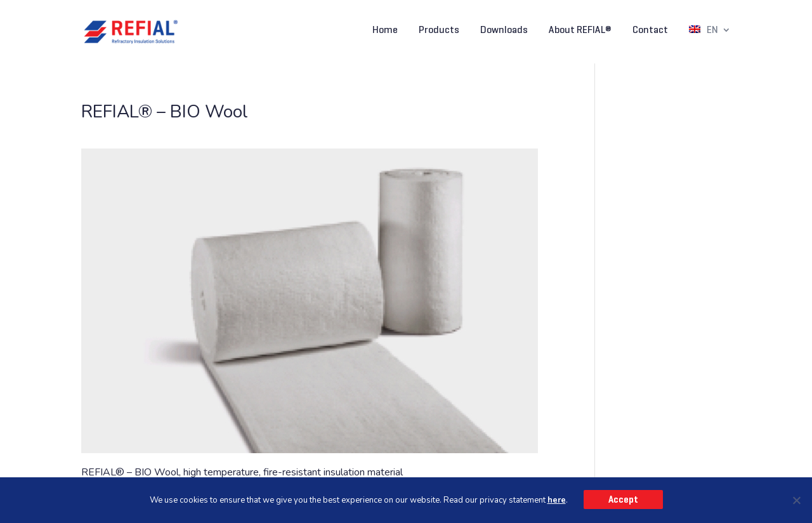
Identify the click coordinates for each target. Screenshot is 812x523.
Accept (623, 500)
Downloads (504, 30)
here (557, 500)
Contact (650, 30)
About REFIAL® (580, 30)
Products (439, 30)
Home (385, 30)
